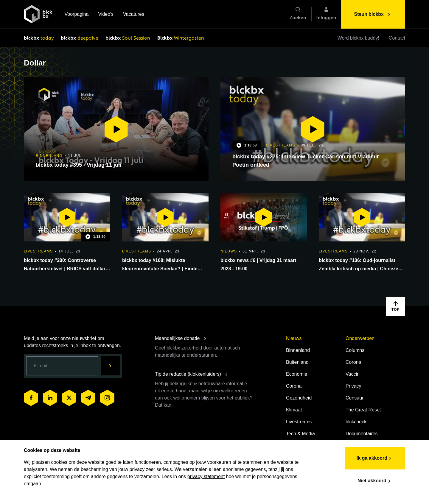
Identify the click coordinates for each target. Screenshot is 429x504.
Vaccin (353, 374)
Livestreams (299, 422)
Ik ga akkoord (375, 458)
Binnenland (298, 350)
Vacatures (134, 15)
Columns (355, 350)
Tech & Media (300, 434)
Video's (106, 15)
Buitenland (297, 362)
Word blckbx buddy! (358, 38)
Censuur (355, 398)
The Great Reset (363, 410)
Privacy (353, 386)
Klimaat (294, 410)
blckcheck (356, 422)
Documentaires (362, 434)
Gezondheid (299, 398)
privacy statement (206, 476)
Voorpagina (76, 15)
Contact (397, 38)
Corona (294, 386)
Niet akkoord (375, 481)
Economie (297, 374)
